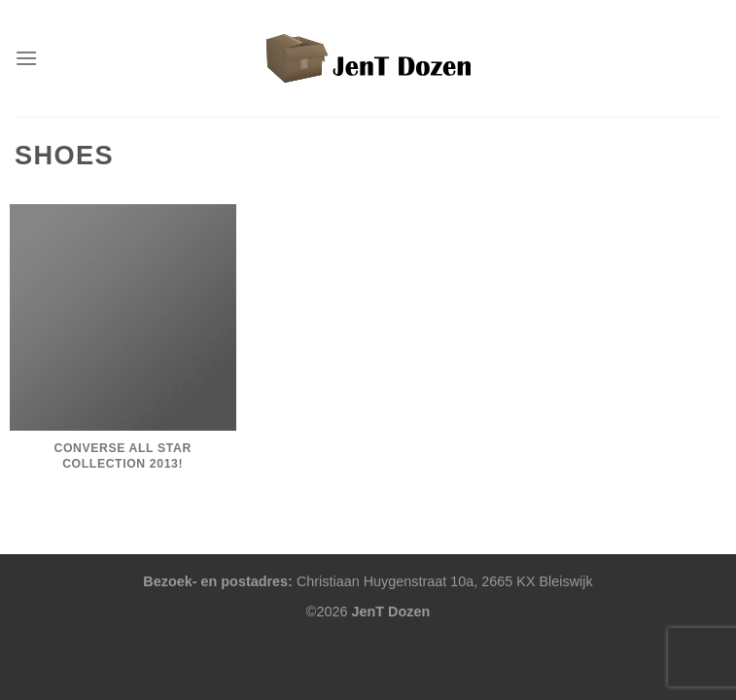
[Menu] (26, 58)
